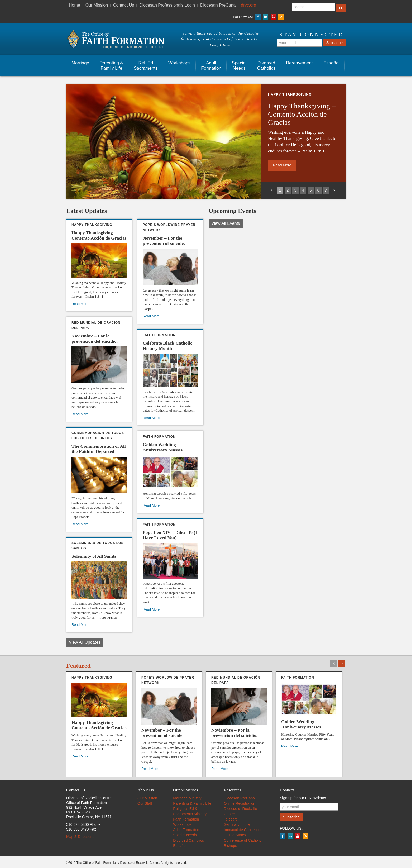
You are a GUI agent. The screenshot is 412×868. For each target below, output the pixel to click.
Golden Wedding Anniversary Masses (163, 447)
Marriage (80, 63)
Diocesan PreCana (218, 5)
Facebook (258, 17)
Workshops (179, 63)
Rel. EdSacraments (146, 66)
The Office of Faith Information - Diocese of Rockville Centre (115, 39)
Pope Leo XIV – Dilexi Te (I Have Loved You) (170, 535)
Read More (151, 505)
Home (75, 5)
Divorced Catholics (266, 66)
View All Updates (85, 642)
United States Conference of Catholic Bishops (243, 840)
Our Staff (145, 803)
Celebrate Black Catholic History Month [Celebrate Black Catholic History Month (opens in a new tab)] (167, 346)
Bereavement (300, 63)
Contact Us (124, 5)
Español (331, 63)
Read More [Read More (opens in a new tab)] (282, 165)
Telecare (231, 819)
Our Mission (97, 5)
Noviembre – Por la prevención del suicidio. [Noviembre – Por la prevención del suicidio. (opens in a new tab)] (95, 338)
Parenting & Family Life (111, 66)
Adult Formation (186, 830)
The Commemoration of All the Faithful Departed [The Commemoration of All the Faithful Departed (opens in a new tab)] (99, 449)
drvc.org (248, 5)
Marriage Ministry (187, 798)
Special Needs (185, 835)
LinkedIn (266, 17)
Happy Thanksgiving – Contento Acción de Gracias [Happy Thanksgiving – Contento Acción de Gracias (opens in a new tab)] (302, 114)
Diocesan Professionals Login (167, 5)
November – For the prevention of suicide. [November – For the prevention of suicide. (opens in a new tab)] (164, 241)
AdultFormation (211, 66)
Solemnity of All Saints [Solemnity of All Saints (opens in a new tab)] (94, 556)
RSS (281, 17)
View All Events (226, 223)
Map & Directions (80, 837)
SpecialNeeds (239, 66)
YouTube (273, 17)
